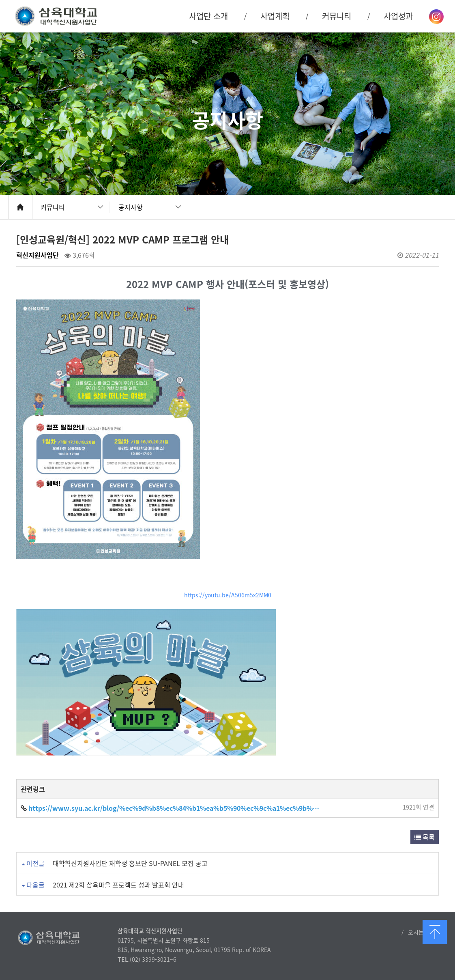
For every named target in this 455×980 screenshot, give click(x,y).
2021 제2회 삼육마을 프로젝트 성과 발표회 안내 (118, 885)
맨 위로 (435, 932)
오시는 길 (419, 932)
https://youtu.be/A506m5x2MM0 (228, 595)
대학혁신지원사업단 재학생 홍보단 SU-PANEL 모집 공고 (130, 863)
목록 (425, 837)
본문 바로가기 (0, 0)
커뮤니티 (53, 207)
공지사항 (131, 207)
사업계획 (275, 16)
